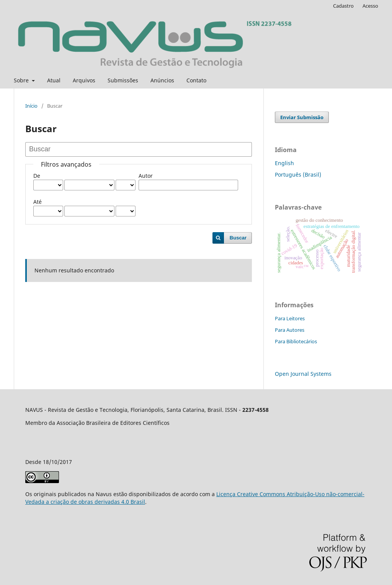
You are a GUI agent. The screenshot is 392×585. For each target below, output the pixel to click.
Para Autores (290, 330)
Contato (196, 80)
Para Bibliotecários (296, 341)
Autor (146, 176)
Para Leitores (290, 318)
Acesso (370, 6)
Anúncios (162, 80)
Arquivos (84, 80)
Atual (54, 80)
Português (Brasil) (298, 175)
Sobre (22, 80)
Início (31, 106)
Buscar (238, 238)
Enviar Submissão (302, 117)
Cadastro (343, 6)
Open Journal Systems (303, 374)
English (284, 163)
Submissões (123, 80)
